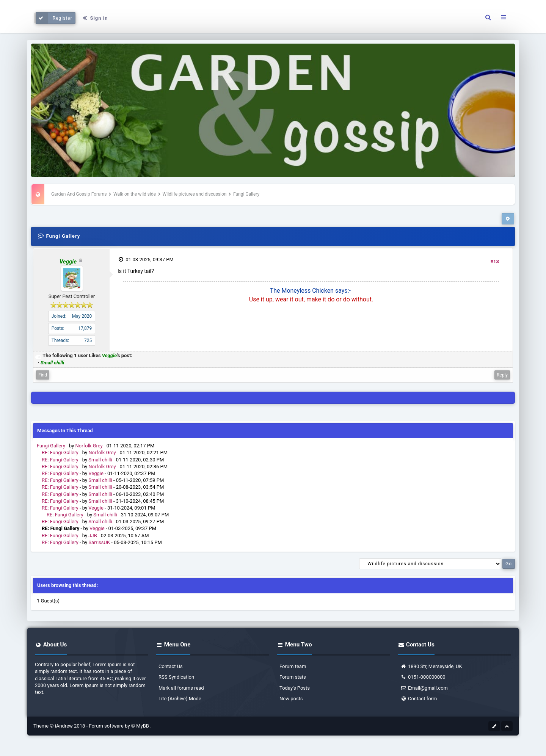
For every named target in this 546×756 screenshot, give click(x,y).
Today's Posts (295, 688)
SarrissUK (99, 542)
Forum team (293, 666)
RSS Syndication (176, 677)
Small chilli (100, 460)
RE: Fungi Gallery (60, 453)
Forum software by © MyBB (119, 726)
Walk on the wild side (135, 194)
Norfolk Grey (89, 446)
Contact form (419, 699)
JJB (93, 536)
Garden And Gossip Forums (79, 194)
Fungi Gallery (51, 446)
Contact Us (171, 666)
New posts (291, 699)
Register (54, 18)
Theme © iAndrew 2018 (60, 726)
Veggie (96, 473)
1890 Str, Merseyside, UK (431, 666)
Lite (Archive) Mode (180, 699)
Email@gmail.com (424, 688)
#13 (495, 261)
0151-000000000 (423, 677)
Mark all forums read (181, 688)
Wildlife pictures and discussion (195, 194)
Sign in (95, 18)
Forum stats (293, 677)
